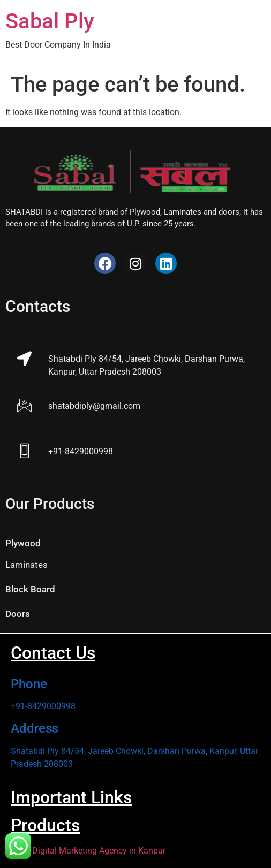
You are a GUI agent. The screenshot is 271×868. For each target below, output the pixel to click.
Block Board (30, 589)
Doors (18, 614)
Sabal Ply (50, 21)
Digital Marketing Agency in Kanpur (99, 851)
